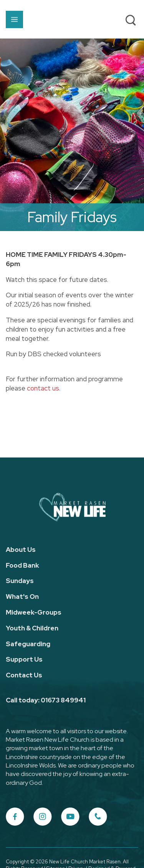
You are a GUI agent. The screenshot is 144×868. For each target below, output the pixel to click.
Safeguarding (28, 644)
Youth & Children (32, 628)
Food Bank (22, 565)
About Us (21, 550)
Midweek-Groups (34, 612)
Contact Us (24, 675)
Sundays (20, 581)
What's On (22, 597)
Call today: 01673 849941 (46, 700)
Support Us (24, 659)
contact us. (44, 388)
